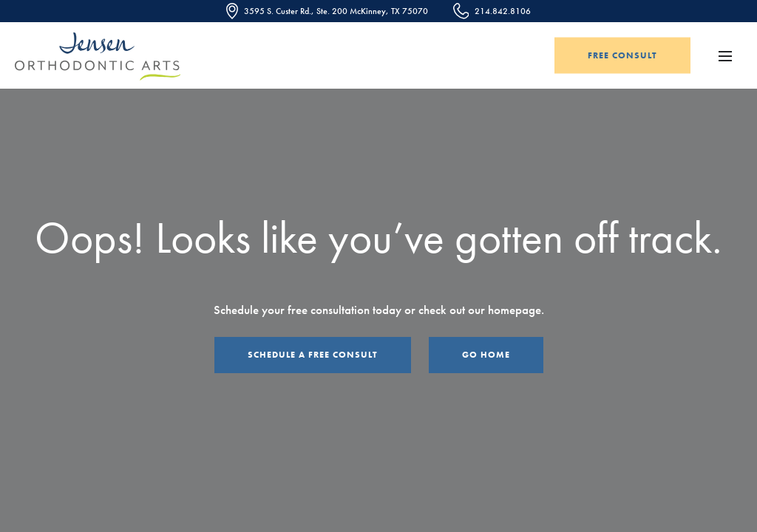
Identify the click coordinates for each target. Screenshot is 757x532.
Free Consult (622, 55)
